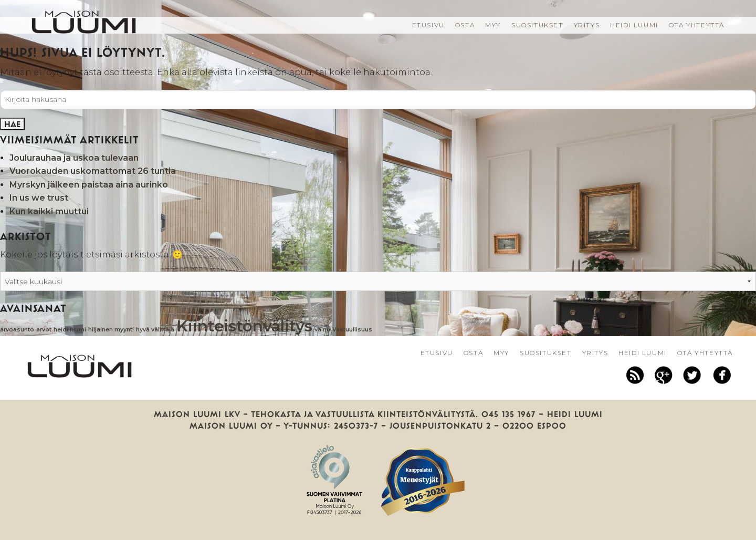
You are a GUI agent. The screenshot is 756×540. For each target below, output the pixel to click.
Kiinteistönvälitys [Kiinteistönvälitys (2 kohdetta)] (244, 326)
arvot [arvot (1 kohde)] (44, 330)
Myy (493, 25)
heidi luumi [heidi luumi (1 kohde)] (70, 330)
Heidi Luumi (634, 25)
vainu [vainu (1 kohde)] (322, 330)
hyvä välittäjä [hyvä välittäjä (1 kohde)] (155, 330)
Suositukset (537, 25)
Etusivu (428, 25)
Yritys (587, 25)
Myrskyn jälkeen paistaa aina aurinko (89, 185)
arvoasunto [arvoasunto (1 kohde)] (17, 330)
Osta (465, 25)
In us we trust (39, 198)
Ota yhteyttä (697, 25)
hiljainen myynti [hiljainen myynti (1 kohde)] (111, 330)
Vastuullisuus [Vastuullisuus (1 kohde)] (352, 330)
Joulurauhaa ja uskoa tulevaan (74, 158)
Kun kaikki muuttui (49, 211)
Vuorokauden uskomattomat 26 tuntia (93, 171)
